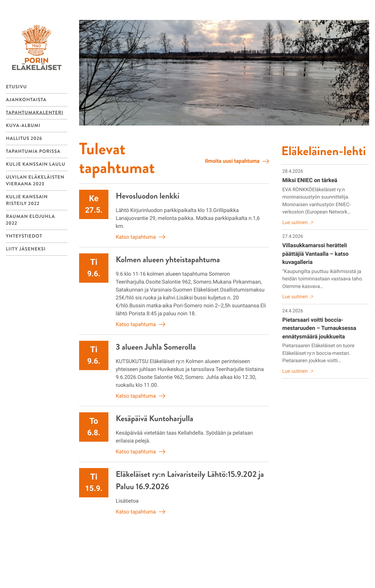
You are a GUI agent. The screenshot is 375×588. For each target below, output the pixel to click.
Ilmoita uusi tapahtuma (237, 161)
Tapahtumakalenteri (35, 113)
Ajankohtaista (26, 100)
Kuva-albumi (23, 126)
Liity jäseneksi (26, 249)
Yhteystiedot (24, 236)
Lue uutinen (298, 223)
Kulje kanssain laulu (36, 164)
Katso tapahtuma (140, 237)
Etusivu (16, 87)
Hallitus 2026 (24, 139)
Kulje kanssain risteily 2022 (27, 200)
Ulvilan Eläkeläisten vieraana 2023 (35, 181)
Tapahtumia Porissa (33, 151)
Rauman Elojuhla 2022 (30, 220)
